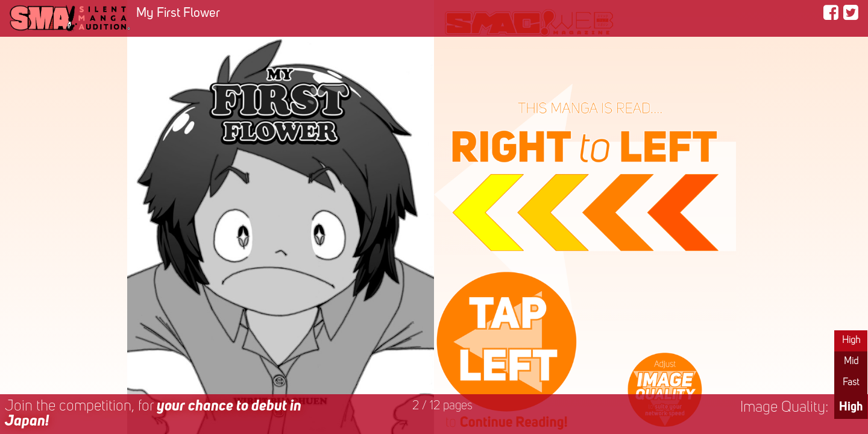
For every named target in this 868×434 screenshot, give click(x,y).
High (851, 341)
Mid (851, 362)
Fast (851, 383)
